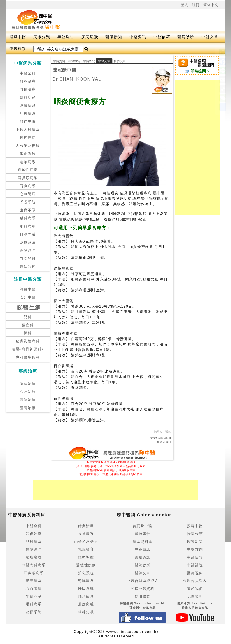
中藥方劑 (195, 549)
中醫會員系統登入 (142, 581)
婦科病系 (28, 97)
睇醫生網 (29, 308)
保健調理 (28, 250)
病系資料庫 (143, 542)
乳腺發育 (28, 258)
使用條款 (143, 597)
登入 (185, 5)
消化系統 (28, 154)
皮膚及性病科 (28, 341)
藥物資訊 (143, 557)
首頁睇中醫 (143, 526)
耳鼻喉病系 (28, 178)
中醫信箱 (162, 37)
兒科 (28, 317)
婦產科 (28, 325)
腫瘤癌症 (28, 138)
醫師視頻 (195, 573)
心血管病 (28, 194)
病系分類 (42, 37)
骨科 (28, 333)
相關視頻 (120, 61)
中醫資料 (59, 61)
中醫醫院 (195, 565)
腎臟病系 (28, 186)
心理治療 (28, 392)
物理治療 (28, 384)
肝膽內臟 (28, 234)
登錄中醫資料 (143, 589)
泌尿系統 (28, 242)
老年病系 (28, 162)
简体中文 (211, 5)
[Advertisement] (136, 20)
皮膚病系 (28, 105)
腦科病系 (28, 218)
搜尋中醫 (18, 37)
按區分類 (195, 534)
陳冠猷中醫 (65, 70)
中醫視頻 (18, 49)
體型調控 (28, 267)
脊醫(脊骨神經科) (28, 349)
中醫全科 (28, 73)
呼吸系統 (28, 202)
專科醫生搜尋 (28, 357)
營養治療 (28, 408)
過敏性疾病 (28, 170)
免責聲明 (195, 597)
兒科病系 (28, 114)
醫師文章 (143, 573)
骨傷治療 (28, 89)
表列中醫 (28, 297)
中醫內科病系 (28, 130)
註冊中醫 (28, 289)
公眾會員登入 (195, 581)
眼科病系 (28, 226)
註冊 (196, 5)
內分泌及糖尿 (28, 146)
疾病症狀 (90, 37)
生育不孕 (28, 210)
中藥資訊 (138, 37)
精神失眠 (28, 122)
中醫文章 (210, 37)
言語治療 (28, 400)
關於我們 (195, 589)
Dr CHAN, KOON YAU (77, 79)
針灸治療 (28, 81)
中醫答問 (89, 61)
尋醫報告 (66, 37)
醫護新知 (114, 37)
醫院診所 (186, 37)
